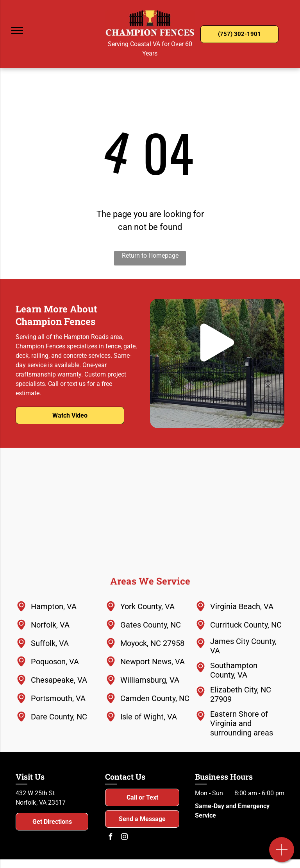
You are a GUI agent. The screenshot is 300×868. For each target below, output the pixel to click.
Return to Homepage (150, 256)
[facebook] (110, 838)
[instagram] (124, 838)
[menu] (17, 30)
